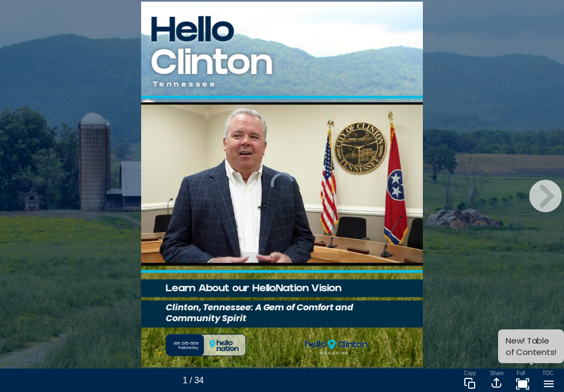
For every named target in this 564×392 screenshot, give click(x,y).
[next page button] (545, 196)
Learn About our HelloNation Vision (253, 289)
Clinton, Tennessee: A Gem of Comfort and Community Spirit (259, 313)
